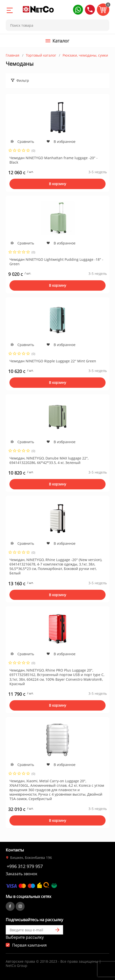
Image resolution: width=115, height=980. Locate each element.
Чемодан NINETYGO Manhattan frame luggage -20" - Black (54, 160)
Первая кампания (29, 945)
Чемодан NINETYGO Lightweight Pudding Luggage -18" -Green (56, 262)
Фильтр (23, 80)
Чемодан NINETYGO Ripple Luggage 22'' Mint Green (53, 361)
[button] (78, 10)
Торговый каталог (41, 55)
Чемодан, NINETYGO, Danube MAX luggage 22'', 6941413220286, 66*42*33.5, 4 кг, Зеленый (49, 460)
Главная (13, 55)
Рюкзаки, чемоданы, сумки (85, 55)
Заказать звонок (21, 874)
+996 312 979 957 (25, 866)
